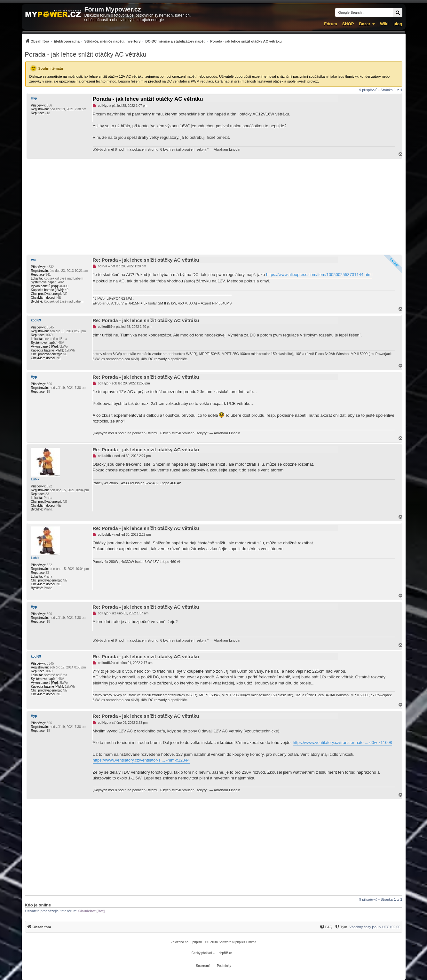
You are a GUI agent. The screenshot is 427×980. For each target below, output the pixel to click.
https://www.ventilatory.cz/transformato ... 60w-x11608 (342, 743)
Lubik (35, 479)
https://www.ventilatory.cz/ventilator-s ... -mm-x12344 (141, 760)
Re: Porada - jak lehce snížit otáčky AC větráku (146, 260)
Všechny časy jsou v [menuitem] (375, 927)
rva (33, 260)
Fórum (330, 24)
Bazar (364, 24)
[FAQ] (326, 927)
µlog (398, 24)
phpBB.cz (225, 953)
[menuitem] (153, 41)
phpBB (197, 942)
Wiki (384, 24)
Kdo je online (38, 905)
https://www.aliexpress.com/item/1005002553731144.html (319, 275)
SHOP (348, 24)
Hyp (34, 98)
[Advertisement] (214, 207)
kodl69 (36, 320)
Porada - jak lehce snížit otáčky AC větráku (86, 54)
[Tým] (341, 927)
